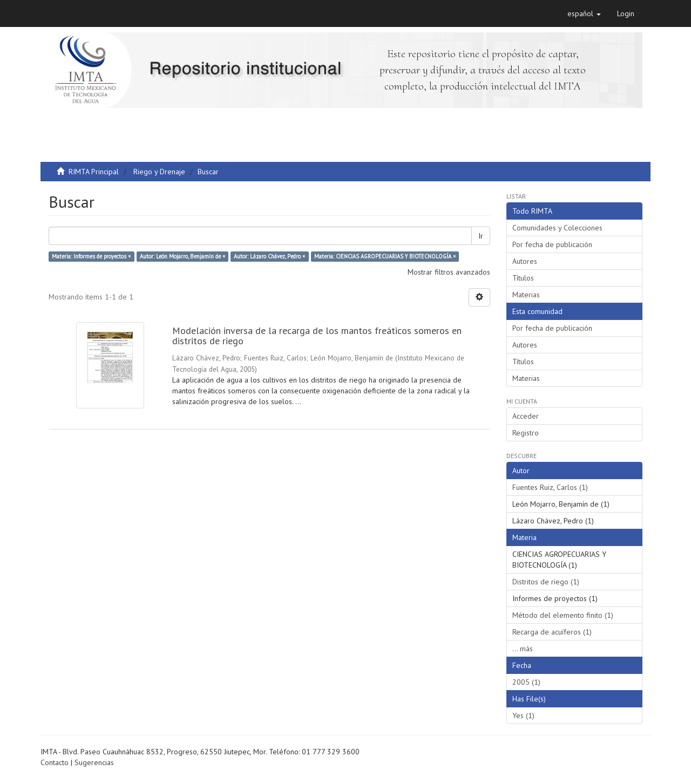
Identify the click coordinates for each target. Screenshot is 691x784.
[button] (584, 13)
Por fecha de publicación (552, 244)
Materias (526, 295)
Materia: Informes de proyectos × (91, 256)
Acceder (526, 416)
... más (523, 649)
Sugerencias (94, 762)
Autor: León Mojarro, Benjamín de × (182, 256)
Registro (526, 433)
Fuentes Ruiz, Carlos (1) (550, 487)
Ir (481, 236)
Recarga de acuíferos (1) (552, 632)
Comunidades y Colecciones (557, 228)
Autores (525, 261)
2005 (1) (526, 682)
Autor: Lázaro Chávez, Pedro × (269, 256)
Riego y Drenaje (159, 172)
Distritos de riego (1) (546, 582)
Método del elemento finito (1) (563, 615)
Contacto (55, 762)
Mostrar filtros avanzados (449, 272)
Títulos (523, 278)
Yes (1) (523, 715)
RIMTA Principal (94, 172)
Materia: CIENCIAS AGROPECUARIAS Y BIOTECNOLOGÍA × (385, 256)
